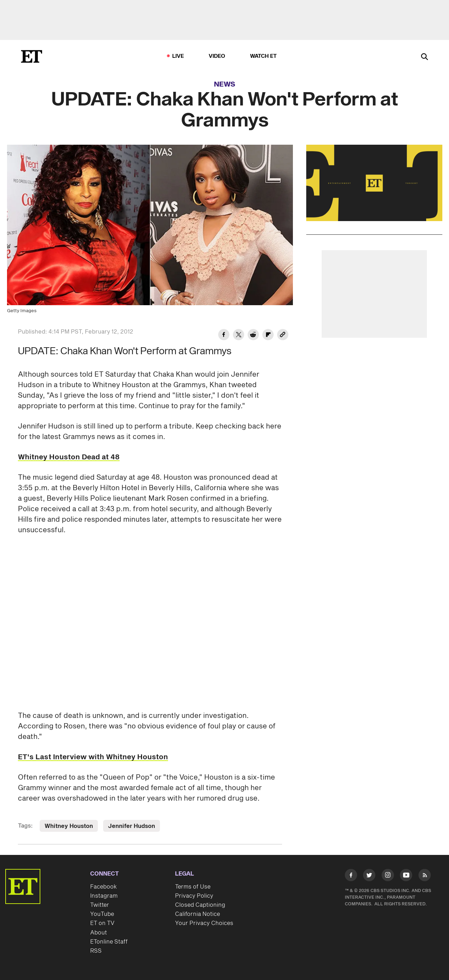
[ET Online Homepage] (32, 56)
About (99, 933)
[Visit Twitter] (369, 876)
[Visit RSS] (425, 876)
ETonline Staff (109, 942)
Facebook (103, 887)
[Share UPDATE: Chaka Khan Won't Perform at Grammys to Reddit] (253, 336)
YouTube (102, 914)
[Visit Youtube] (406, 876)
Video (217, 56)
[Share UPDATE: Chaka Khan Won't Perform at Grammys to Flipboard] (268, 336)
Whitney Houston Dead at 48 (69, 457)
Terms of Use (193, 887)
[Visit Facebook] (351, 876)
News (225, 84)
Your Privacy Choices (204, 923)
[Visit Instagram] (388, 876)
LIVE (178, 56)
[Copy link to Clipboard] (283, 336)
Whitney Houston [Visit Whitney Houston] (69, 826)
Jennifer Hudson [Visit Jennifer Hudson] (132, 826)
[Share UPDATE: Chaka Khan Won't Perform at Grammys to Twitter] (239, 336)
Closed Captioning (200, 905)
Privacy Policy (194, 896)
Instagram (104, 896)
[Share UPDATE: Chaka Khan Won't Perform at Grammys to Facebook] (224, 336)
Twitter (100, 905)
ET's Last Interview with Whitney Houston (93, 757)
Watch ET (264, 56)
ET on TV (102, 923)
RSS (96, 951)
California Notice (197, 914)
